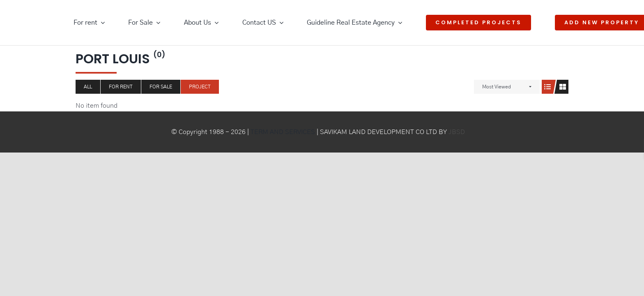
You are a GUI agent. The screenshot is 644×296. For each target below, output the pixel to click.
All (88, 87)
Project (200, 87)
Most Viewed (497, 87)
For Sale (161, 87)
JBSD (457, 132)
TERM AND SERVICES (283, 132)
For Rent (121, 87)
